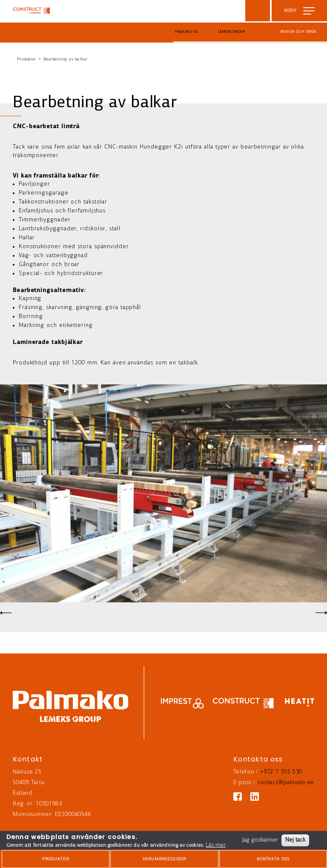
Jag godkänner (260, 840)
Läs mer (216, 845)
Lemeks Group (232, 32)
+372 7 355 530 (281, 772)
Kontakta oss (273, 859)
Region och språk (299, 32)
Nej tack (295, 840)
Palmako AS (187, 32)
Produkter (27, 59)
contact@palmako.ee (286, 783)
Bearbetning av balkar (66, 59)
